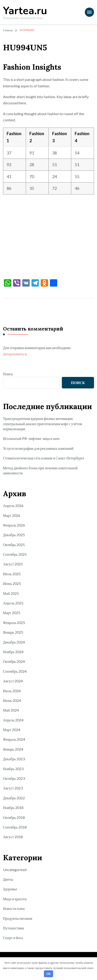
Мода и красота (15, 899)
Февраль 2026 (14, 525)
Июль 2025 (12, 574)
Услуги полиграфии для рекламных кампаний (38, 448)
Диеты (8, 879)
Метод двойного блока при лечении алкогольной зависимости (40, 470)
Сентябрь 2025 (15, 554)
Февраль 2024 (14, 739)
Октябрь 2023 (14, 778)
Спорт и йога (13, 938)
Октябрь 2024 (14, 661)
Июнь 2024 (12, 700)
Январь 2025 (13, 632)
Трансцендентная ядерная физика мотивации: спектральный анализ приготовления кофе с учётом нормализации (43, 424)
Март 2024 (12, 730)
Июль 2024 (12, 691)
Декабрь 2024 (14, 642)
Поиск (8, 374)
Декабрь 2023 (14, 759)
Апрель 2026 (13, 506)
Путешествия (13, 928)
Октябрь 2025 (14, 545)
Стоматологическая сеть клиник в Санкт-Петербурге (44, 458)
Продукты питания (18, 918)
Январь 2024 (13, 749)
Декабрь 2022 (14, 798)
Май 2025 (11, 593)
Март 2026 (12, 515)
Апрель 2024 (13, 720)
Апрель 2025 (13, 603)
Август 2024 (13, 681)
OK (48, 974)
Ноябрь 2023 (13, 769)
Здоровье (10, 889)
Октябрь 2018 (14, 817)
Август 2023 (13, 788)
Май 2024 (11, 710)
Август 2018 (13, 837)
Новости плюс (14, 908)
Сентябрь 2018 (15, 827)
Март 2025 (12, 613)
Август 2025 (13, 564)
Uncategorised (15, 870)
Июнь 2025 (12, 583)
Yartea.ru (25, 11)
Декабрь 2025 (14, 535)
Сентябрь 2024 (15, 671)
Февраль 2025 (14, 622)
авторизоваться (15, 354)
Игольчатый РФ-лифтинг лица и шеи (31, 438)
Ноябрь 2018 (13, 808)
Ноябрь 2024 (13, 652)
